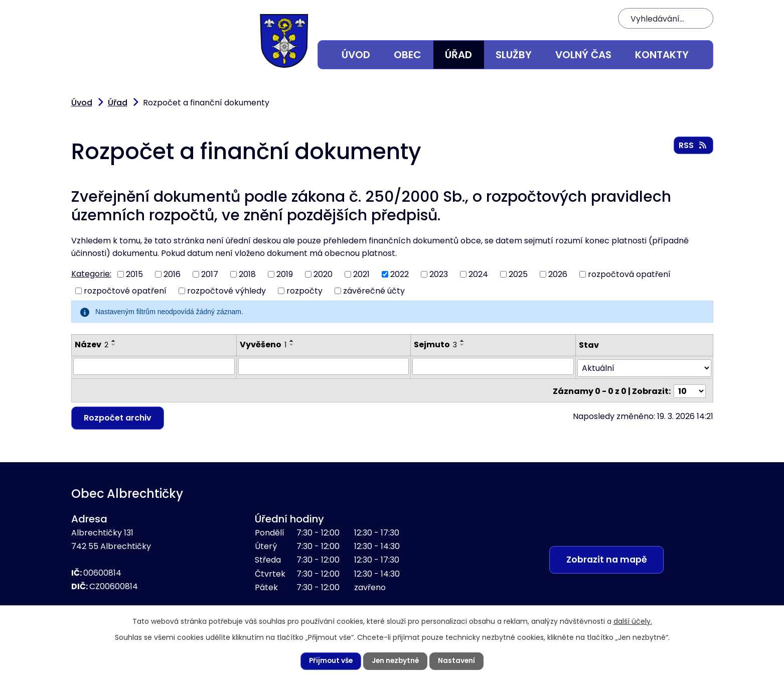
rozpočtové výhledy (226, 290)
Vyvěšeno (263, 345)
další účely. (633, 621)
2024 (478, 274)
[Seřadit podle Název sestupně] (114, 345)
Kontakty (662, 55)
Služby (514, 55)
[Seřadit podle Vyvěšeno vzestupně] (292, 341)
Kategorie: (91, 274)
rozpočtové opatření (125, 290)
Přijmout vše (330, 661)
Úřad (458, 55)
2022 (400, 274)
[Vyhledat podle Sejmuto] (493, 366)
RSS (693, 146)
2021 (361, 274)
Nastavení (459, 661)
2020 (323, 274)
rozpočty (304, 290)
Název (92, 345)
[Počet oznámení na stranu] (690, 388)
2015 (134, 274)
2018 (247, 274)
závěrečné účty (374, 290)
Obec (408, 55)
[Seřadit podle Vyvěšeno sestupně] (292, 345)
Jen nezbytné (396, 661)
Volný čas (583, 55)
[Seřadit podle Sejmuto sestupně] (462, 345)
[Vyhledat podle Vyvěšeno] (324, 366)
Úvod (356, 55)
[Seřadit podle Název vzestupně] (114, 341)
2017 (210, 274)
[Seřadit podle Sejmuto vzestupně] (462, 341)
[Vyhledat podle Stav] (645, 367)
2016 (172, 274)
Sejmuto (435, 345)
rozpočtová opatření (629, 274)
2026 (558, 274)
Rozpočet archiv (118, 415)
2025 (518, 274)
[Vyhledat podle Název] (154, 366)
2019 (285, 274)
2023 (439, 274)
